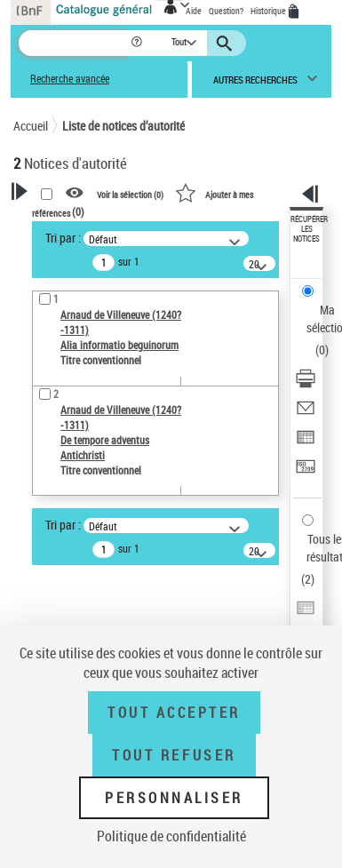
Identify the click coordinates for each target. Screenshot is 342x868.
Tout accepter (174, 713)
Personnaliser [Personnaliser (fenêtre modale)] (174, 798)
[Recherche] (74, 43)
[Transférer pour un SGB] (306, 472)
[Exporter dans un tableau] (306, 443)
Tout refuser (174, 755)
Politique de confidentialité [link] (171, 836)
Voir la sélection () (130, 194)
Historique (269, 11)
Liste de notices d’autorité (123, 126)
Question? (226, 11)
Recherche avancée (70, 79)
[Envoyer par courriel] (306, 414)
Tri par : (63, 238)
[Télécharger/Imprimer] (306, 384)
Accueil (31, 126)
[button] (138, 43)
